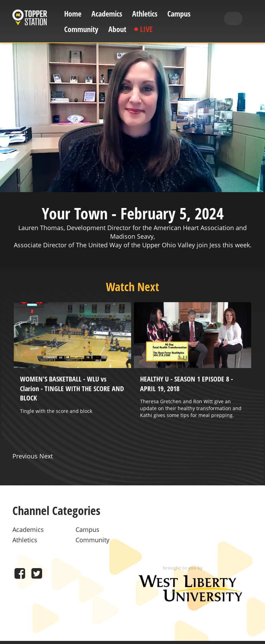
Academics (107, 14)
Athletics (145, 14)
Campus (179, 14)
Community (81, 29)
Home (73, 14)
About (117, 29)
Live (146, 29)
